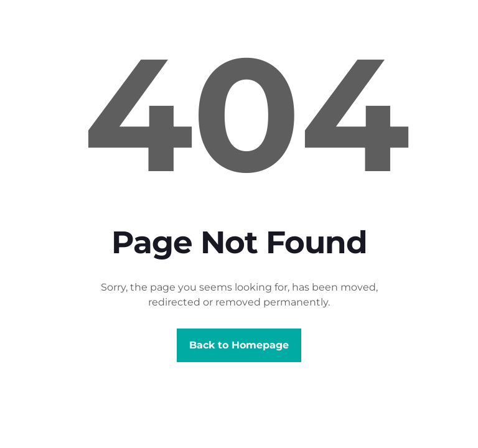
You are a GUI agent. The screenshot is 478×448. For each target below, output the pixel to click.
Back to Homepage (239, 345)
